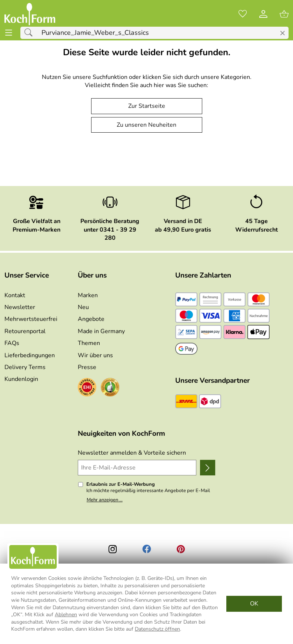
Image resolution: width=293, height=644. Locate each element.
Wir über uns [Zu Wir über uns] (95, 355)
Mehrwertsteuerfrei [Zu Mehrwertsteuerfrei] (31, 319)
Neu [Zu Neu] (83, 307)
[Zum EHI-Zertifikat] (87, 388)
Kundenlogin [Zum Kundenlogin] (21, 379)
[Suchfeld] (154, 33)
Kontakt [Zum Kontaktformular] (15, 295)
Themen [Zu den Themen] (89, 343)
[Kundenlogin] (263, 14)
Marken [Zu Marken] (88, 295)
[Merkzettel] (243, 14)
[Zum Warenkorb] (284, 14)
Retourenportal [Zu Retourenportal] (25, 331)
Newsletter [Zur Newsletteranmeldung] (20, 307)
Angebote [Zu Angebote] (91, 319)
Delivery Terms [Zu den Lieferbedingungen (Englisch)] (25, 367)
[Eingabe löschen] (282, 33)
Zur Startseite (147, 106)
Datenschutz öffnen (157, 629)
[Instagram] (113, 549)
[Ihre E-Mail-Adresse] (137, 468)
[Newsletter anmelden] (208, 468)
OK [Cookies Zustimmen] (254, 604)
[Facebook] (147, 549)
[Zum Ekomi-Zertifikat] (110, 388)
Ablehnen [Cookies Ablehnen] (66, 615)
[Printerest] (181, 549)
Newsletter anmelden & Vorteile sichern (132, 453)
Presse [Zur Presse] (87, 367)
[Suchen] (30, 33)
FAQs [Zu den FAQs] (12, 343)
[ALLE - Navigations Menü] (9, 33)
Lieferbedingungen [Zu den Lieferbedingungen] (30, 355)
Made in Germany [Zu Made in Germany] (101, 331)
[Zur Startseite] (30, 14)
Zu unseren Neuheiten (146, 125)
